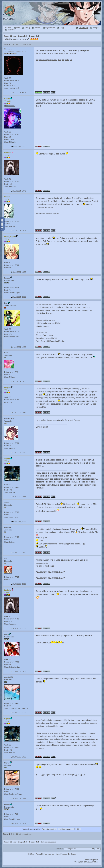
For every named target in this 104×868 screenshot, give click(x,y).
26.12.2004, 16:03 (19, 381)
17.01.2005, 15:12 (19, 453)
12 (20, 44)
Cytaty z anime (53, 60)
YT (71, 60)
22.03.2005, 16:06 (19, 671)
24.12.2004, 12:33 (19, 347)
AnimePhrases (61, 854)
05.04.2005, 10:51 (19, 823)
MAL (60, 60)
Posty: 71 (8, 290)
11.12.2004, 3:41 (19, 146)
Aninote (51, 854)
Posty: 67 (8, 224)
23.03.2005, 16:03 (19, 757)
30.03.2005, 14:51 (19, 799)
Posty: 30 (8, 706)
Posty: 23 (8, 515)
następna (28, 44)
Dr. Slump (72, 854)
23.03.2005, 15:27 (19, 713)
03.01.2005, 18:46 (19, 413)
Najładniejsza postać (18, 39)
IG (63, 60)
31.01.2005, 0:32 (19, 522)
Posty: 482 (8, 490)
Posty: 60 (8, 664)
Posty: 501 (8, 268)
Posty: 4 (7, 579)
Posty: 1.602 (9, 140)
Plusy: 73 (8, 83)
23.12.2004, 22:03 (19, 297)
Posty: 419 (8, 184)
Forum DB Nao (10, 842)
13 (23, 44)
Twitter (67, 60)
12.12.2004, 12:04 (19, 231)
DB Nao (31, 854)
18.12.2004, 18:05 (19, 272)
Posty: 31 (8, 792)
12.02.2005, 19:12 (19, 553)
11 (17, 44)
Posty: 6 (7, 374)
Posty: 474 (8, 334)
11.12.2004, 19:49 (19, 191)
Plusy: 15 (8, 137)
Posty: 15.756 (9, 86)
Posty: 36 (8, 446)
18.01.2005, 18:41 (19, 497)
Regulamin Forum (41, 60)
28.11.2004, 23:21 (19, 93)
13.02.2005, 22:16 (19, 584)
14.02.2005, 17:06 (19, 628)
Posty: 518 (8, 402)
